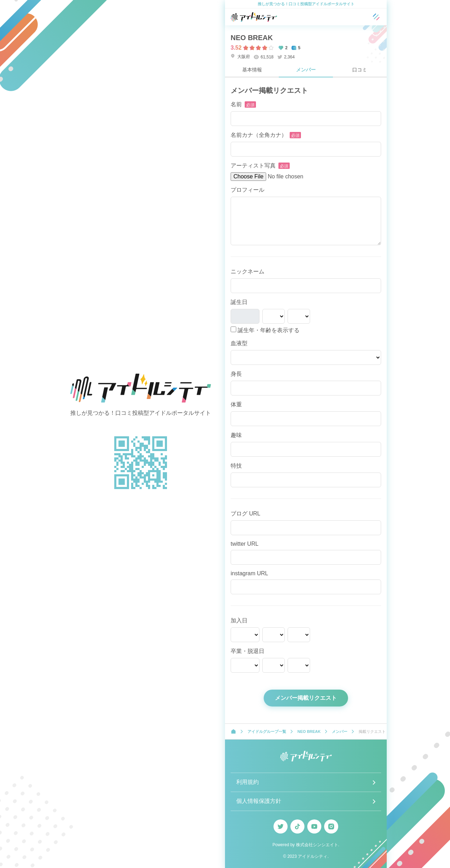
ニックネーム (247, 271)
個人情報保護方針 (259, 801)
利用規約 (247, 782)
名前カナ (259, 135)
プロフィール (247, 190)
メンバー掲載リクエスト (306, 698)
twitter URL (245, 544)
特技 (236, 466)
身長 (236, 374)
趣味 (236, 435)
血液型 (239, 343)
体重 (236, 404)
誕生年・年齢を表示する (265, 330)
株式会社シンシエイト (317, 845)
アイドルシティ (313, 856)
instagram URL (249, 573)
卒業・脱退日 (247, 651)
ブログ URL (245, 514)
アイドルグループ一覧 (267, 731)
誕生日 (239, 302)
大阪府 (240, 56)
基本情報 (252, 70)
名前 (236, 104)
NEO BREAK (252, 38)
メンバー (306, 70)
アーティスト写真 (253, 166)
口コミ (360, 70)
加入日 (239, 620)
